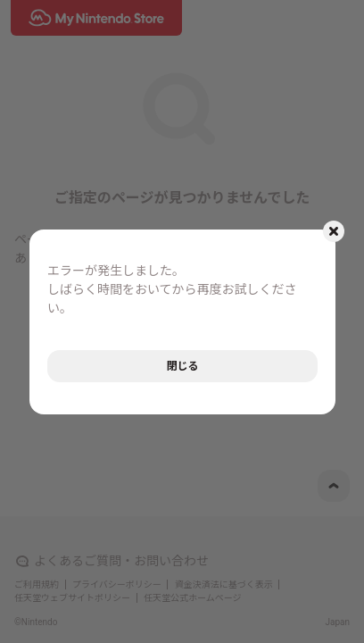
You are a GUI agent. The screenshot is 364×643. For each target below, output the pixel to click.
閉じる (182, 366)
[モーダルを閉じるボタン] (334, 231)
